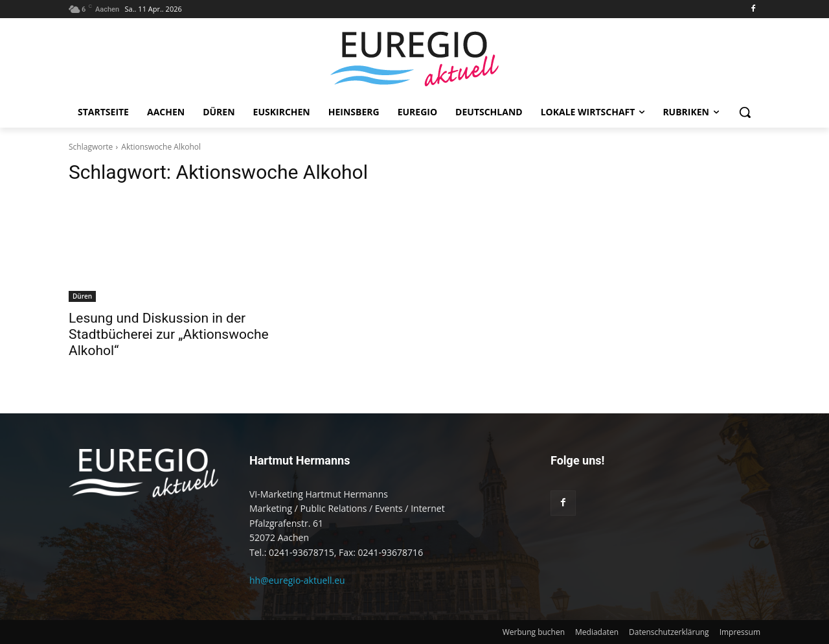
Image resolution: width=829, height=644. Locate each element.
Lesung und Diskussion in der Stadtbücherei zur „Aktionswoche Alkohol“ (169, 334)
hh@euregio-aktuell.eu (297, 580)
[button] (745, 112)
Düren (82, 296)
